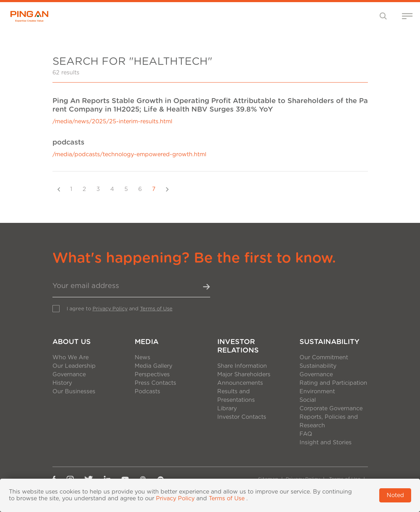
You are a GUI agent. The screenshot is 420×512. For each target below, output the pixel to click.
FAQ (306, 434)
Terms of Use (156, 309)
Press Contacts (155, 383)
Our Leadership (74, 366)
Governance (69, 375)
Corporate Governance (331, 409)
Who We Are (71, 358)
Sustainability (329, 342)
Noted (395, 495)
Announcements (240, 383)
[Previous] (59, 189)
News (142, 358)
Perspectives (152, 375)
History (62, 383)
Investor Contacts (242, 417)
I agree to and (120, 309)
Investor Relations (238, 346)
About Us (72, 342)
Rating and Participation (333, 383)
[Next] (167, 189)
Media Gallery (153, 366)
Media (147, 342)
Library (227, 409)
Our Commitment (324, 358)
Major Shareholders (244, 375)
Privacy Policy (110, 309)
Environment (317, 392)
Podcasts (147, 392)
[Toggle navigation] (383, 16)
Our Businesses (74, 392)
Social (308, 400)
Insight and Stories (326, 443)
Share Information (242, 366)
